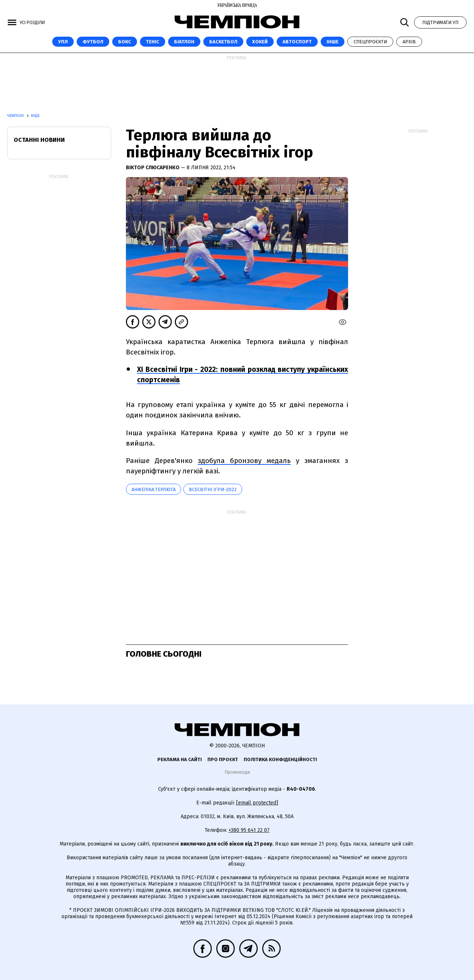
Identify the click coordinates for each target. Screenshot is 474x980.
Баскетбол (223, 42)
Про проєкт (223, 759)
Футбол (93, 42)
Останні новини (39, 140)
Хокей (260, 42)
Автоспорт (297, 42)
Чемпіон (16, 116)
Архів (409, 42)
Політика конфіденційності (280, 759)
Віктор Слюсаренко (153, 168)
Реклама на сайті (180, 759)
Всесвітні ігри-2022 (213, 489)
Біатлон (184, 42)
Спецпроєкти (370, 42)
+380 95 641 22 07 (249, 830)
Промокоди (237, 772)
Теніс (153, 42)
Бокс (125, 42)
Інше (333, 42)
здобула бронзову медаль (244, 461)
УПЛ (63, 42)
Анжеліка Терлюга (153, 489)
